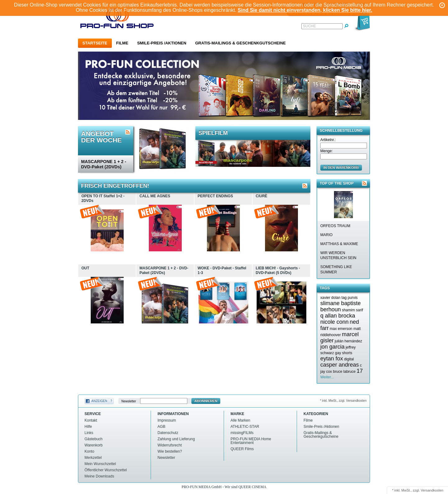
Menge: (327, 151)
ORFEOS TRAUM (335, 226)
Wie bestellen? (170, 451)
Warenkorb (94, 445)
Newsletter (129, 401)
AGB (161, 427)
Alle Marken (240, 420)
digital (349, 359)
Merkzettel (93, 458)
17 (360, 371)
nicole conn (334, 322)
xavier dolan (330, 298)
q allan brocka (338, 316)
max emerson (341, 329)
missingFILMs (242, 433)
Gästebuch (94, 439)
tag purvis (350, 298)
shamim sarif (352, 310)
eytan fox (332, 359)
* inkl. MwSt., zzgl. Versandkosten (343, 401)
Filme (122, 43)
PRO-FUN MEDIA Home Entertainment (251, 441)
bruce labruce (344, 372)
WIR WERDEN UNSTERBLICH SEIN (338, 256)
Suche (309, 26)
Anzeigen (99, 401)
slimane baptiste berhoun (341, 306)
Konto (89, 451)
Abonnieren (206, 401)
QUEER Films (242, 449)
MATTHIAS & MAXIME (339, 244)
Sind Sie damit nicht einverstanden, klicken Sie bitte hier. (305, 10)
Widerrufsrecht (170, 445)
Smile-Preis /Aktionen (162, 43)
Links (89, 433)
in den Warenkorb (341, 167)
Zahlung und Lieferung (176, 439)
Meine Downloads (99, 476)
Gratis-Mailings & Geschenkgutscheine (240, 43)
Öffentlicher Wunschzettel (106, 470)
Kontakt (91, 420)
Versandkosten (432, 490)
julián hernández (348, 341)
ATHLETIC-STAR (245, 427)
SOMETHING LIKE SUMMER (336, 270)
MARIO (326, 235)
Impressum (167, 420)
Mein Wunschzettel (100, 464)
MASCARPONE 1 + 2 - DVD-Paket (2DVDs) (104, 164)
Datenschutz (168, 433)
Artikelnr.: (328, 140)
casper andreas (340, 365)
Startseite (95, 43)
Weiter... (327, 377)
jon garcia (332, 347)
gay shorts (343, 353)
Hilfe (88, 427)
